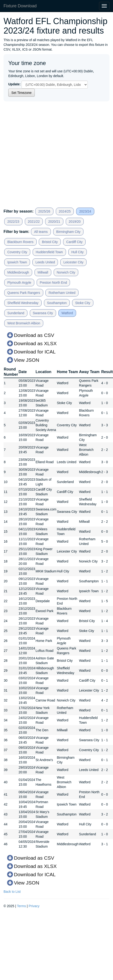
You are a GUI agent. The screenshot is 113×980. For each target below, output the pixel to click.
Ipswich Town (17, 262)
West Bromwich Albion (24, 323)
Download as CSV (34, 335)
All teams (41, 232)
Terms (22, 906)
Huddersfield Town (49, 252)
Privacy (34, 906)
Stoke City (83, 303)
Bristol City (50, 242)
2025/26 (44, 211)
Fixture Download (20, 6)
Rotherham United (62, 293)
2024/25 (65, 211)
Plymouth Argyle (19, 283)
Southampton (57, 303)
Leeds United (45, 262)
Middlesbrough (18, 272)
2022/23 (13, 222)
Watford (67, 313)
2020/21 (54, 222)
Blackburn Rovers (20, 242)
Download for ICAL (35, 352)
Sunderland (16, 313)
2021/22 (34, 222)
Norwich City (66, 272)
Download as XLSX (35, 343)
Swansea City (43, 313)
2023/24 (85, 211)
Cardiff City (74, 242)
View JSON (27, 360)
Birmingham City (68, 232)
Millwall (43, 272)
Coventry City (17, 252)
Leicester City (73, 262)
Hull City (78, 252)
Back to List (12, 892)
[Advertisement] (44, 153)
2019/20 (75, 222)
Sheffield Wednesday (23, 303)
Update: (14, 84)
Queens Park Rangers (24, 293)
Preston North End (53, 283)
